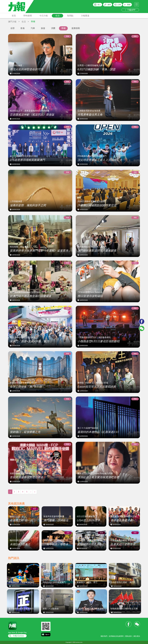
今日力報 (44, 16)
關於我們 (104, 636)
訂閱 (119, 5)
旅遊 (43, 28)
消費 (53, 28)
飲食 (23, 28)
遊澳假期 (76, 28)
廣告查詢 (137, 636)
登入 (99, 5)
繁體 (129, 5)
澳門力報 (12, 22)
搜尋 (109, 5)
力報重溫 (85, 16)
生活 (57, 16)
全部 (12, 28)
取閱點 (70, 16)
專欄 (63, 28)
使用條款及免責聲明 (116, 636)
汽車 (33, 28)
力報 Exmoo (18, 636)
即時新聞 (28, 16)
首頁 (14, 16)
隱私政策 (128, 636)
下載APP (130, 10)
